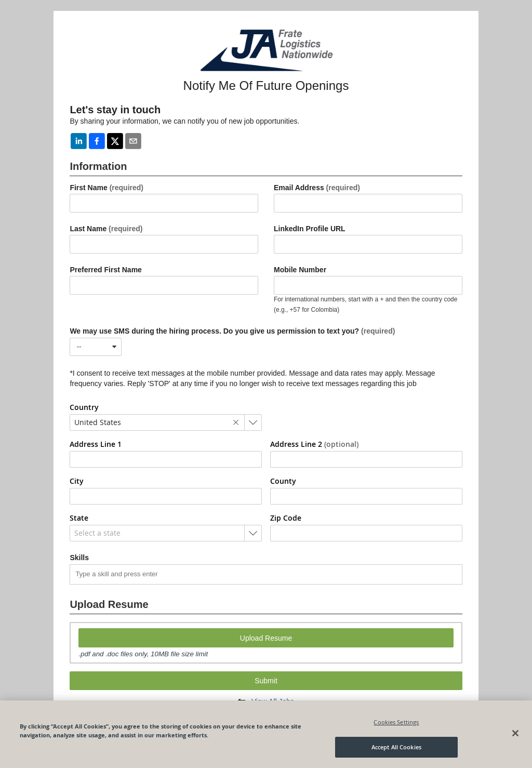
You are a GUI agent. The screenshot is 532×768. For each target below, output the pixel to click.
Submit (266, 681)
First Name (107, 188)
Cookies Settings (396, 722)
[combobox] (96, 347)
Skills (79, 558)
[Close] (515, 733)
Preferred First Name (106, 270)
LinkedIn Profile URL (310, 229)
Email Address (317, 188)
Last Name (106, 229)
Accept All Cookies (396, 747)
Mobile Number (300, 270)
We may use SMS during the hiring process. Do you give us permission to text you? (232, 331)
